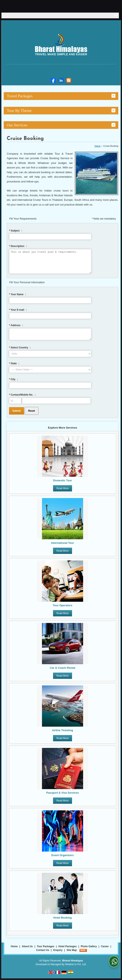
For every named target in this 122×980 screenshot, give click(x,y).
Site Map (72, 952)
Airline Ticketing (63, 732)
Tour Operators (62, 607)
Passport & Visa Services (63, 795)
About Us (27, 948)
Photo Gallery (89, 948)
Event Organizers (63, 857)
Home (97, 146)
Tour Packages (45, 948)
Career (105, 948)
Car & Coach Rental (62, 670)
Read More (62, 490)
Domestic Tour (62, 482)
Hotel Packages (68, 948)
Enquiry (58, 952)
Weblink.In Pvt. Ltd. (76, 966)
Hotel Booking (62, 919)
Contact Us (43, 952)
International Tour (62, 545)
